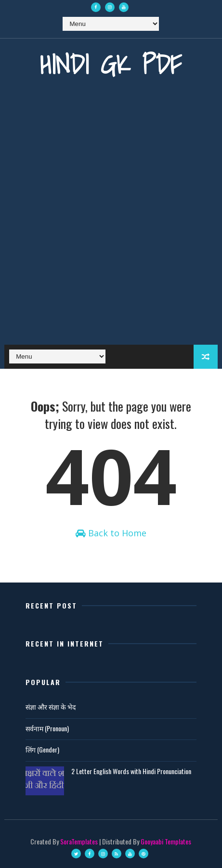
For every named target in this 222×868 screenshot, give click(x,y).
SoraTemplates (79, 841)
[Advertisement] (111, 219)
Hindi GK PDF (111, 64)
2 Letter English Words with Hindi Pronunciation (131, 771)
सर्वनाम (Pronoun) (47, 728)
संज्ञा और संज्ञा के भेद (51, 706)
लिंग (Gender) (42, 749)
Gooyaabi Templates (166, 841)
